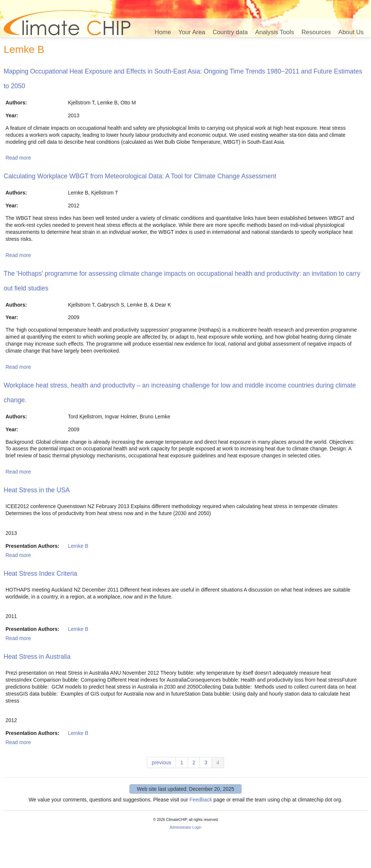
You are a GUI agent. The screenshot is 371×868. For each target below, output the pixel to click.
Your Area (192, 32)
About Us (351, 32)
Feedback (201, 800)
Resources (316, 32)
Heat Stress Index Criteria (40, 574)
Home (163, 32)
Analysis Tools (275, 32)
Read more (18, 158)
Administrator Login (185, 827)
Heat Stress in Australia (37, 657)
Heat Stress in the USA (37, 490)
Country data (230, 32)
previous (161, 762)
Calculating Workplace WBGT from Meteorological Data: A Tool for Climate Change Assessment (140, 176)
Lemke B (78, 546)
